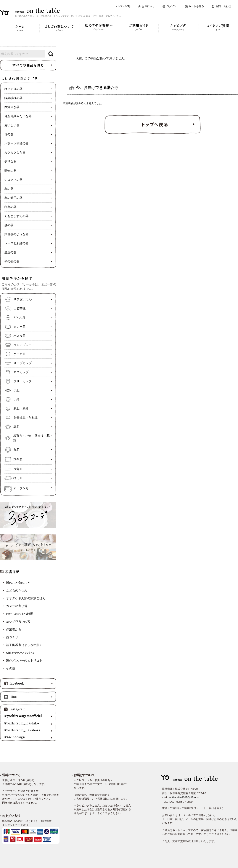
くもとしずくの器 (16, 216)
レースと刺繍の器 (16, 243)
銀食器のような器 (16, 234)
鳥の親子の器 (13, 198)
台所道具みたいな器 (18, 116)
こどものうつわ (17, 591)
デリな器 (10, 162)
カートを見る (196, 6)
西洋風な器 (12, 107)
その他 (11, 668)
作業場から (14, 629)
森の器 (9, 225)
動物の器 (10, 171)
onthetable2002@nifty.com (185, 798)
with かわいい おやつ (20, 653)
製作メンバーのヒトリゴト (24, 661)
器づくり (12, 637)
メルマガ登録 (123, 6)
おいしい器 (12, 125)
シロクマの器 (13, 180)
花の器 (9, 134)
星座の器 (10, 252)
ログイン (172, 6)
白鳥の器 (10, 207)
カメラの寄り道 (17, 606)
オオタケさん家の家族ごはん (26, 598)
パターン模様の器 (16, 143)
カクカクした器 (15, 153)
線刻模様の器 (13, 98)
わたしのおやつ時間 (20, 614)
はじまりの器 (13, 89)
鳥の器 (9, 189)
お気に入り (148, 6)
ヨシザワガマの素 (18, 622)
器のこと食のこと (18, 583)
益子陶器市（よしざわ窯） (24, 645)
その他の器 (12, 261)
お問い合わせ (223, 6)
